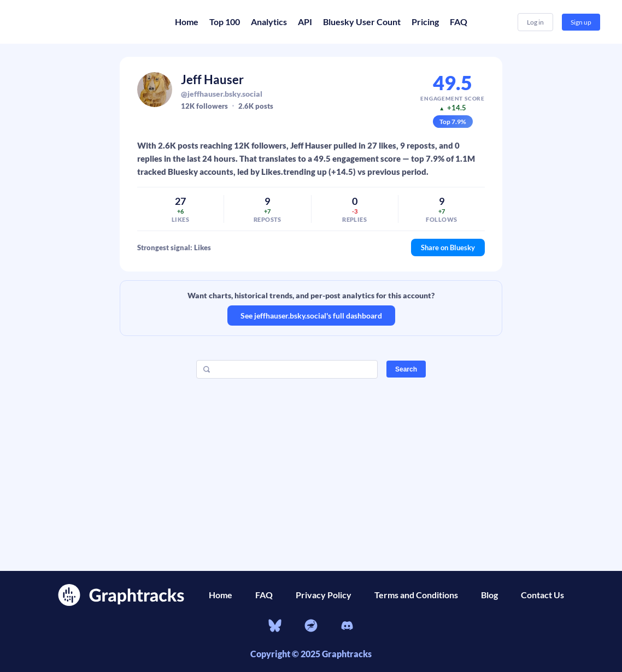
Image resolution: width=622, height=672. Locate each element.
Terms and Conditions (416, 595)
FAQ (459, 22)
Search (406, 369)
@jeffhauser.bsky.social (222, 94)
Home (187, 22)
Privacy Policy (324, 595)
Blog (489, 595)
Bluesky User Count (362, 22)
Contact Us (542, 595)
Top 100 (225, 22)
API (305, 22)
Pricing (425, 22)
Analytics (269, 22)
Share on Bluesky (448, 247)
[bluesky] (275, 627)
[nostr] (311, 627)
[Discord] (347, 627)
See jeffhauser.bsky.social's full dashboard (311, 316)
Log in (535, 22)
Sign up (581, 22)
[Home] (87, 22)
